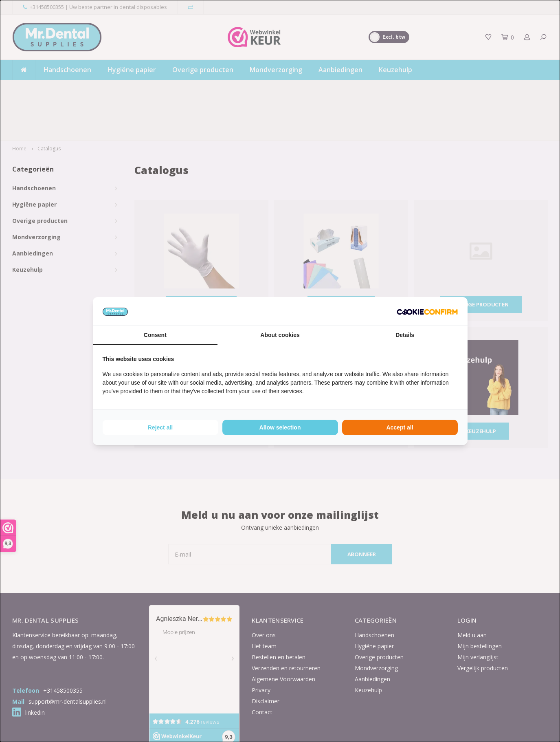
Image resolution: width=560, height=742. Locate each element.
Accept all (400, 427)
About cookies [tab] (280, 335)
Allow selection (280, 427)
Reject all (160, 427)
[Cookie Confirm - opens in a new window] (427, 311)
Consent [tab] (155, 335)
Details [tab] (405, 335)
